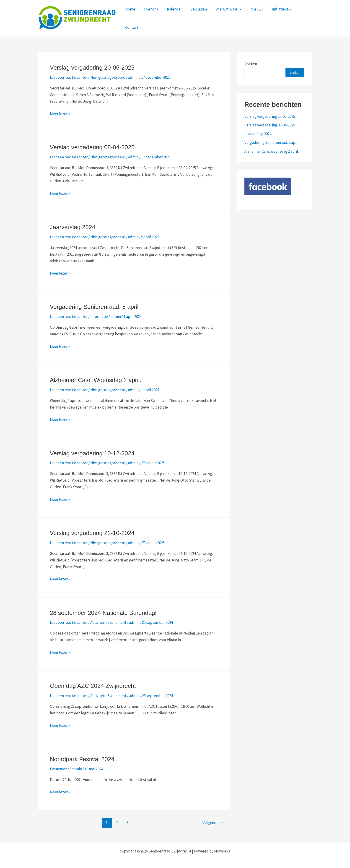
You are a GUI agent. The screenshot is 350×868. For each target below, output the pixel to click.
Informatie (99, 314)
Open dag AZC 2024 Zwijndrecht (93, 683)
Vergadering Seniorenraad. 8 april (94, 304)
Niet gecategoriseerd (108, 75)
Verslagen (198, 17)
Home (133, 17)
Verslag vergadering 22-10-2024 (92, 530)
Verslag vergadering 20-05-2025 (92, 65)
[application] (238, 17)
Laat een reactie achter (69, 75)
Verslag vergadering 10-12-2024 (92, 451)
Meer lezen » (60, 111)
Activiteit (98, 620)
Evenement (117, 620)
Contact (302, 17)
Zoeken (251, 61)
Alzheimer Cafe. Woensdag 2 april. (96, 377)
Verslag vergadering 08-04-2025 (92, 144)
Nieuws (254, 17)
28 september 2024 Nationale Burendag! (103, 610)
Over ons (153, 17)
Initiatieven (278, 17)
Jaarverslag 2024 (73, 224)
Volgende (213, 820)
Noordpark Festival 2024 (82, 756)
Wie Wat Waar (227, 17)
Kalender (175, 17)
